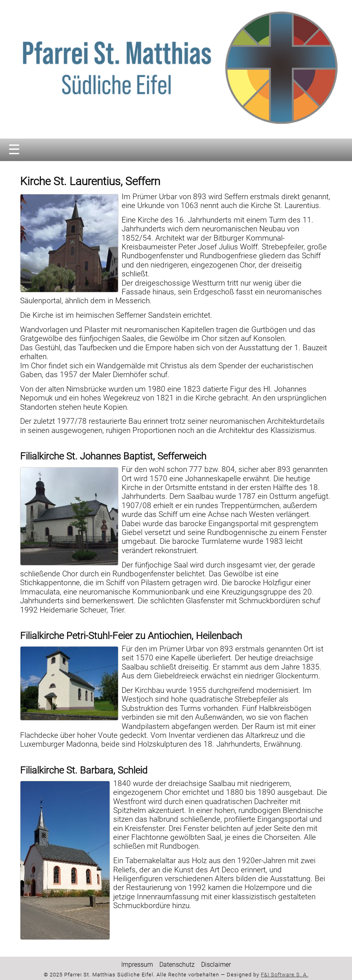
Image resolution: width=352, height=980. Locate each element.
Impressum (137, 965)
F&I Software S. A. (285, 975)
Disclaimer (216, 965)
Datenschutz (177, 965)
